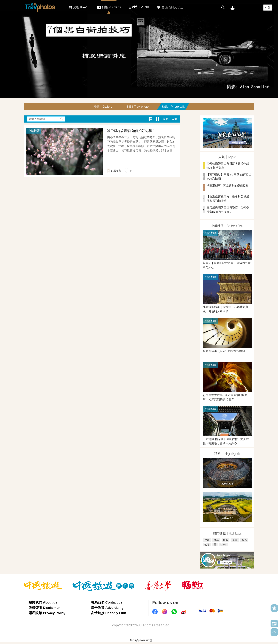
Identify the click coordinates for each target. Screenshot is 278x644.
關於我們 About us (43, 602)
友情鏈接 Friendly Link (108, 613)
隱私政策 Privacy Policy (47, 613)
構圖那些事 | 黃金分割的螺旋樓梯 (228, 186)
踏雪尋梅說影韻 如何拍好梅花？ (131, 131)
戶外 (207, 540)
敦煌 (207, 545)
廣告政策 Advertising (107, 608)
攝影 (226, 540)
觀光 (244, 540)
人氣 (174, 119)
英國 (235, 540)
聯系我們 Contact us (107, 602)
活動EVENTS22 (139, 6)
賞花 (216, 540)
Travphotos (223, 555)
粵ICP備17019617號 (141, 640)
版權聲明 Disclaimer (44, 608)
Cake (223, 545)
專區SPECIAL (170, 7)
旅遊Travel (79, 7)
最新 (165, 119)
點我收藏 (116, 171)
